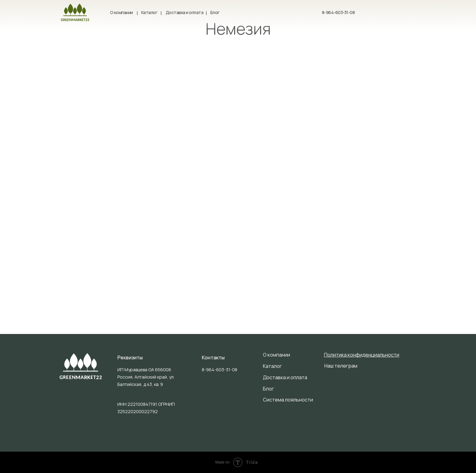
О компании (277, 355)
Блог (215, 12)
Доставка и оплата (185, 12)
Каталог (149, 12)
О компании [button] (122, 12)
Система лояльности (288, 400)
